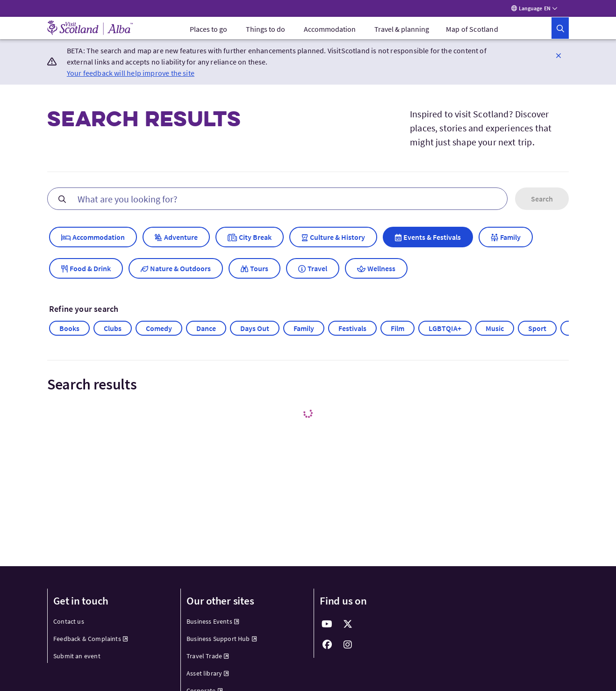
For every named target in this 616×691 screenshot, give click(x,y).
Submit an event (77, 659)
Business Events (213, 624)
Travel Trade (208, 659)
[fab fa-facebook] (327, 648)
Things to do (265, 32)
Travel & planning (402, 32)
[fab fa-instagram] (348, 648)
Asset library (208, 676)
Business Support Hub (222, 641)
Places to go (208, 32)
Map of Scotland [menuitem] (472, 32)
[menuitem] (208, 32)
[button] (559, 31)
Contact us (69, 624)
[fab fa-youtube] (327, 627)
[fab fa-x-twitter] (348, 627)
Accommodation (330, 32)
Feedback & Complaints (91, 641)
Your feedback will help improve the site (131, 76)
